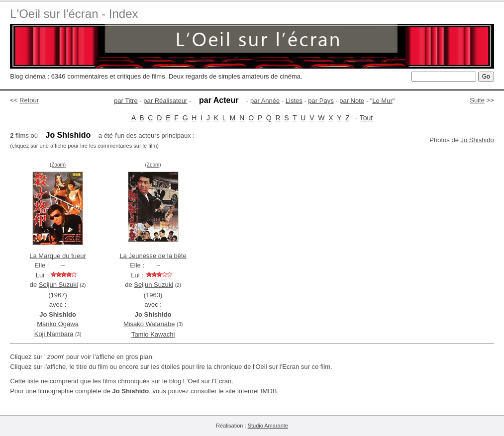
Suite (477, 100)
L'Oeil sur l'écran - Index (74, 14)
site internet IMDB (251, 391)
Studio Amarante (268, 426)
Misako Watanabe (149, 324)
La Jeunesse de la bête (153, 256)
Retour (29, 100)
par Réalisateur (165, 101)
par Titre (126, 101)
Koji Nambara (54, 334)
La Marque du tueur (57, 256)
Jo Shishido (477, 140)
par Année (265, 101)
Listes (294, 101)
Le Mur (382, 101)
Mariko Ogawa (58, 324)
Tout (366, 118)
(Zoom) (58, 165)
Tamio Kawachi (153, 334)
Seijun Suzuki (58, 285)
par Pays (321, 101)
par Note (352, 101)
